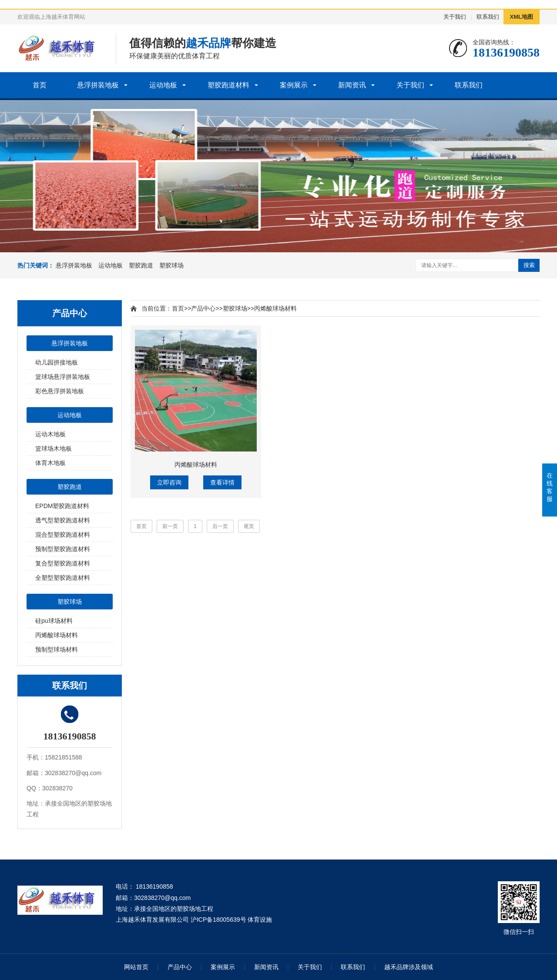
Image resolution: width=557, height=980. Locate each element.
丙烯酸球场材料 (57, 635)
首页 (40, 85)
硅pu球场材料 (54, 621)
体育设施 (260, 920)
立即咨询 (169, 482)
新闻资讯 (352, 85)
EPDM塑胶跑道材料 (62, 506)
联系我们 (488, 17)
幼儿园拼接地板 (57, 362)
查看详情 (222, 482)
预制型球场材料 (57, 649)
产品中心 (203, 308)
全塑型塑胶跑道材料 (63, 578)
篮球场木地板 (54, 448)
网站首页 (136, 967)
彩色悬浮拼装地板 (60, 391)
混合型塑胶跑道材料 (63, 535)
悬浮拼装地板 (98, 85)
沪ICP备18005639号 (218, 920)
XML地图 (522, 17)
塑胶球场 (171, 265)
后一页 (220, 526)
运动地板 (163, 85)
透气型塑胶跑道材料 (63, 520)
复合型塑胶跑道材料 (63, 563)
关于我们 (455, 17)
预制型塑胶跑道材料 (63, 549)
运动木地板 (50, 434)
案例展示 (294, 85)
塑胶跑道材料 (228, 85)
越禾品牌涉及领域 (409, 967)
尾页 (249, 526)
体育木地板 (50, 463)
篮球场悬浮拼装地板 (63, 377)
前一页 (170, 526)
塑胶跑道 (141, 265)
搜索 (529, 265)
